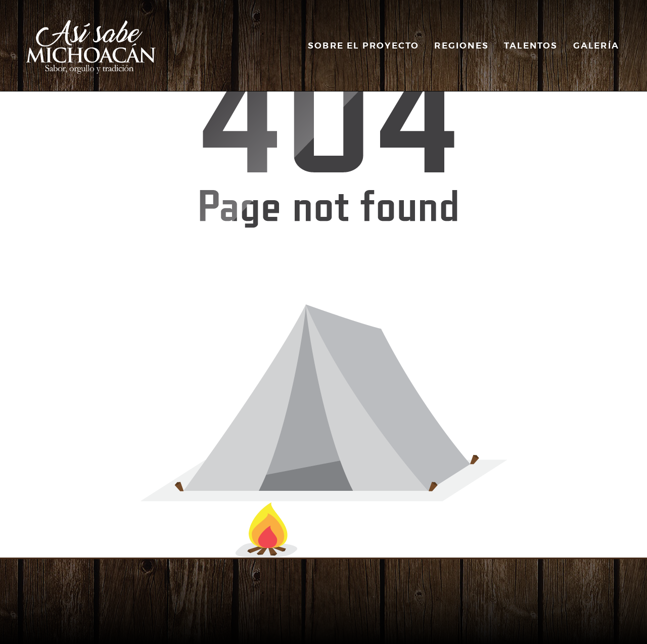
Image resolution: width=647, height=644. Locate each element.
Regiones (461, 45)
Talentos (531, 45)
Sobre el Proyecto (363, 45)
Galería (596, 45)
